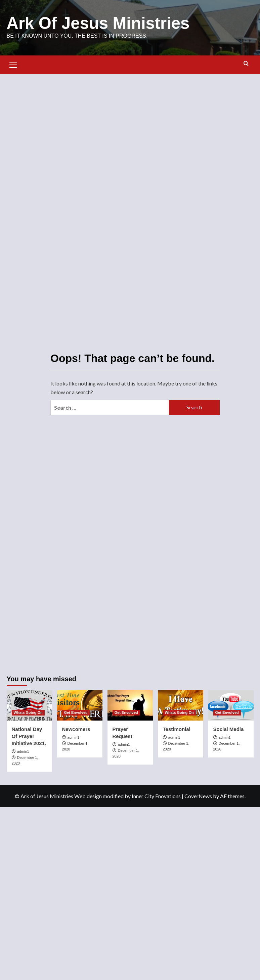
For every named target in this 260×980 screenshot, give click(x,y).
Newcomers (76, 729)
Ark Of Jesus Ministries (98, 23)
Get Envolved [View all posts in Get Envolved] (76, 712)
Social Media (229, 729)
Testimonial (177, 729)
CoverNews (198, 796)
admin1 (23, 751)
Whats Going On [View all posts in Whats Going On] (28, 712)
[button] (13, 64)
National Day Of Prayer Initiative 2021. (29, 736)
